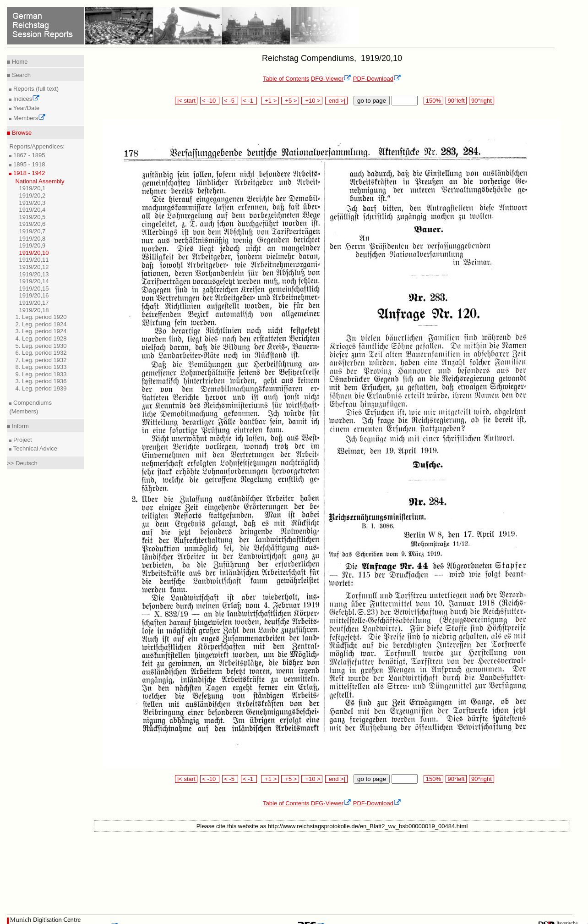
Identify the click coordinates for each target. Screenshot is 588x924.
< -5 (230, 101)
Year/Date (25, 108)
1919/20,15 (34, 289)
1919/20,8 (32, 239)
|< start (186, 101)
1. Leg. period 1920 (41, 317)
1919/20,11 (34, 260)
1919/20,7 (32, 231)
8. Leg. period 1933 (41, 367)
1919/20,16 (34, 295)
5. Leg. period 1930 (41, 346)
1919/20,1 (32, 188)
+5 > (290, 101)
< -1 (249, 101)
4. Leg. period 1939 (41, 388)
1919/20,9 (32, 245)
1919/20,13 (34, 274)
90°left (456, 101)
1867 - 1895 (28, 155)
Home (19, 62)
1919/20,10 (34, 253)
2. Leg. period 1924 (41, 324)
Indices (26, 99)
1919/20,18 (34, 310)
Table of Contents (286, 79)
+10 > (312, 101)
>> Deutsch (22, 463)
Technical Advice (34, 448)
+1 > (270, 101)
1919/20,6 (32, 224)
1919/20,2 (32, 195)
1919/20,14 (34, 281)
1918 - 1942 (28, 173)
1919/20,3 (32, 203)
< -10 (210, 101)
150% (433, 101)
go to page (372, 101)
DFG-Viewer (331, 79)
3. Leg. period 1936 (41, 381)
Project (22, 440)
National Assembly (40, 181)
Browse (21, 133)
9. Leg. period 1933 (41, 374)
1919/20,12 (34, 267)
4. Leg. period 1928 (41, 338)
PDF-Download (377, 79)
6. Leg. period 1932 (41, 353)
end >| (336, 101)
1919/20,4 (32, 210)
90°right (481, 101)
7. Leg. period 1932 (41, 360)
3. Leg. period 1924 (41, 331)
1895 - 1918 (28, 164)
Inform (19, 426)
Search (20, 75)
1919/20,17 (34, 303)
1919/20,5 (32, 217)
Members (29, 118)
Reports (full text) (35, 89)
